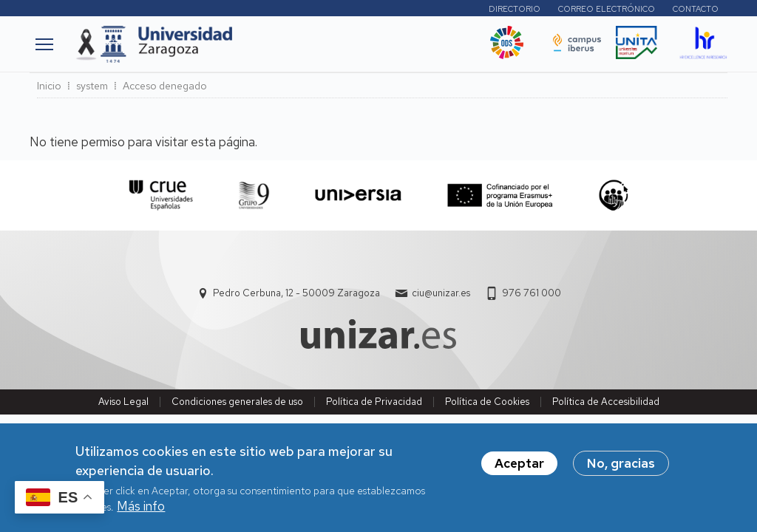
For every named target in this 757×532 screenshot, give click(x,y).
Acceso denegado (165, 86)
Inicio (49, 86)
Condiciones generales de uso (237, 402)
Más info (141, 512)
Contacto (696, 9)
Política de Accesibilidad (606, 402)
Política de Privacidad (374, 402)
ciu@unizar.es (441, 293)
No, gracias (621, 469)
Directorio (515, 9)
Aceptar (519, 469)
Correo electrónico (607, 9)
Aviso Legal (123, 402)
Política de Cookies (487, 402)
